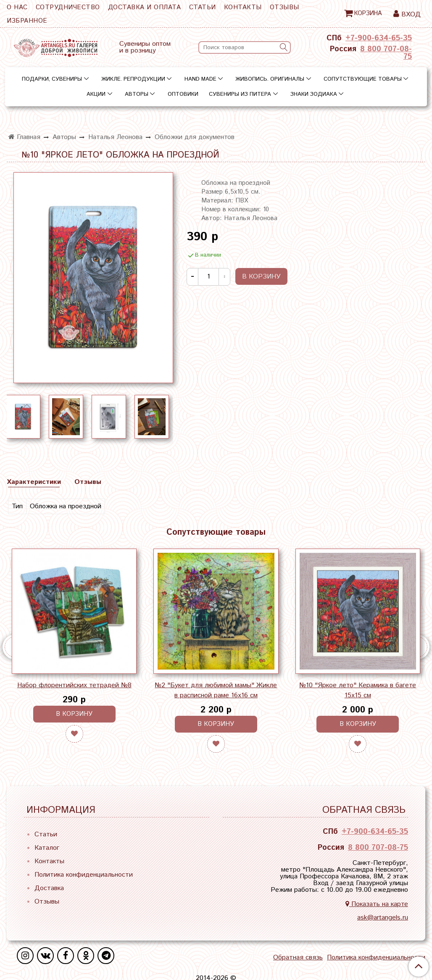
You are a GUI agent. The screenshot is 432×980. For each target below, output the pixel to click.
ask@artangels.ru (383, 918)
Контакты (243, 7)
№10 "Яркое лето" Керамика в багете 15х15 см (358, 690)
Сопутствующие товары (363, 79)
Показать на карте (377, 904)
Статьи (203, 7)
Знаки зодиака (314, 94)
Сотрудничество (68, 7)
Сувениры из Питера (240, 94)
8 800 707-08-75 (386, 53)
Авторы (137, 94)
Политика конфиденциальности (84, 875)
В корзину (74, 714)
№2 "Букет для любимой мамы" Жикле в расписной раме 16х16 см (216, 690)
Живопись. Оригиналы (270, 79)
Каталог (47, 848)
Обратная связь (298, 958)
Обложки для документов (195, 137)
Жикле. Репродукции (133, 79)
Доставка (49, 888)
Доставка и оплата (145, 7)
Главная (24, 137)
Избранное (27, 21)
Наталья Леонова (115, 137)
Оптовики (183, 94)
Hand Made (200, 79)
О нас (17, 7)
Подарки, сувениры (52, 79)
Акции (96, 94)
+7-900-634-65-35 (379, 38)
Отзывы (284, 7)
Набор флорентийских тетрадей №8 (74, 685)
